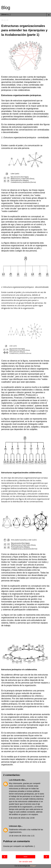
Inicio (25, 857)
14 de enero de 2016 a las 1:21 (22, 836)
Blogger (33, 866)
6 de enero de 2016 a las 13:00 (22, 818)
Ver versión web (25, 862)
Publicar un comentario (17, 841)
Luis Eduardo (15, 780)
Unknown (13, 826)
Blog (6, 8)
